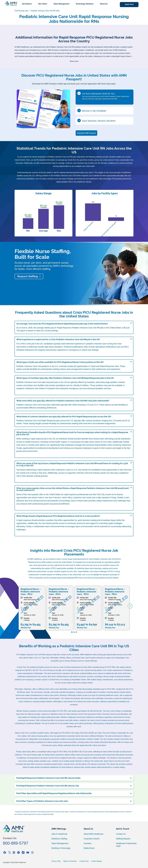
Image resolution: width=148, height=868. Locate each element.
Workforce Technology (61, 848)
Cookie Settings (96, 861)
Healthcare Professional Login (126, 845)
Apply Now (129, 4)
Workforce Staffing (59, 839)
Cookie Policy (84, 861)
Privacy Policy (56, 861)
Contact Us (121, 834)
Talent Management (61, 4)
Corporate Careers (92, 839)
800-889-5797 (16, 843)
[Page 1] (72, 632)
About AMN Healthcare (93, 834)
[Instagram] (32, 852)
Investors (88, 843)
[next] (130, 606)
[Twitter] (9, 852)
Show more (74, 61)
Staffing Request (123, 839)
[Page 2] (74, 632)
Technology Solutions (85, 4)
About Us (104, 4)
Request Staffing (28, 276)
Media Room (89, 848)
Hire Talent (43, 4)
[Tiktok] (23, 852)
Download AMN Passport (86, 133)
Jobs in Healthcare (59, 834)
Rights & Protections (70, 861)
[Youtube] (28, 852)
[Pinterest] (19, 852)
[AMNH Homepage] (11, 3)
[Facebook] (5, 852)
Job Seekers (27, 4)
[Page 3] (76, 632)
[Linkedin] (14, 852)
